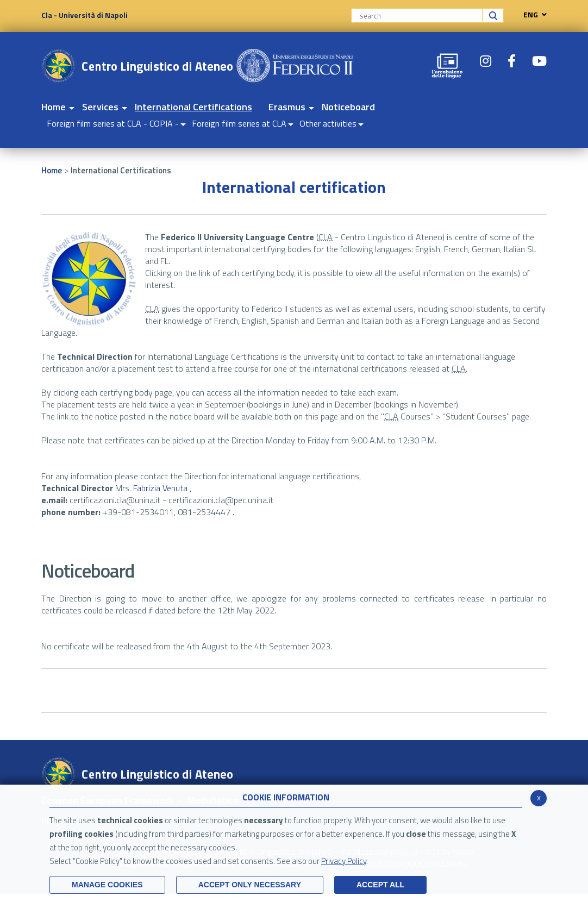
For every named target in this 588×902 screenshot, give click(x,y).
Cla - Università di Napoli (85, 15)
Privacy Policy (344, 861)
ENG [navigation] (532, 15)
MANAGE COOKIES (107, 885)
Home (52, 170)
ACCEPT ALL (380, 885)
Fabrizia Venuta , (162, 488)
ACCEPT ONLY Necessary (250, 885)
